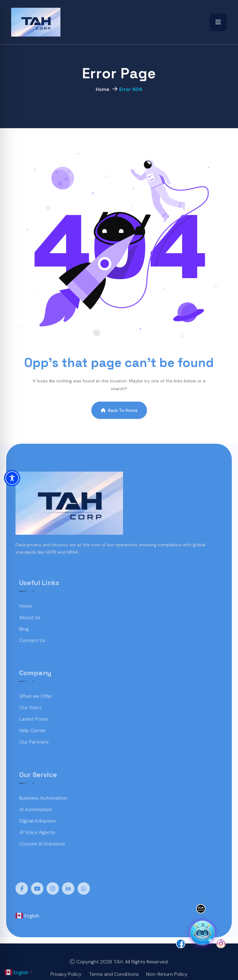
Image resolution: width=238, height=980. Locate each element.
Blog (24, 640)
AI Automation (36, 820)
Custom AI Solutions (42, 854)
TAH (118, 972)
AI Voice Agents (37, 843)
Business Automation (43, 809)
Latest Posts (34, 730)
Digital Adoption (38, 832)
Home (103, 92)
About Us (30, 628)
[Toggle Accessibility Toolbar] (12, 478)
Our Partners (34, 753)
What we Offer (36, 707)
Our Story (31, 719)
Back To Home (119, 410)
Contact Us (32, 651)
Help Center (33, 741)
